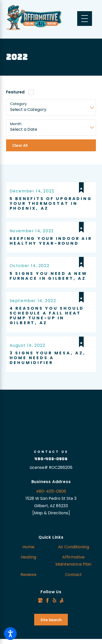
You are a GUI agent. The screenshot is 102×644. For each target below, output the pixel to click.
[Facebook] (47, 600)
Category (18, 104)
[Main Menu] (85, 19)
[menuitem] (29, 547)
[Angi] (62, 600)
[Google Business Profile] (40, 600)
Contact (73, 575)
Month (16, 124)
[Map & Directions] (51, 513)
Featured (15, 92)
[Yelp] (55, 600)
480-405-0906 (51, 459)
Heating (28, 557)
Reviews (28, 575)
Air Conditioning (74, 547)
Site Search (51, 620)
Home (28, 547)
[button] (10, 634)
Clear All (20, 145)
